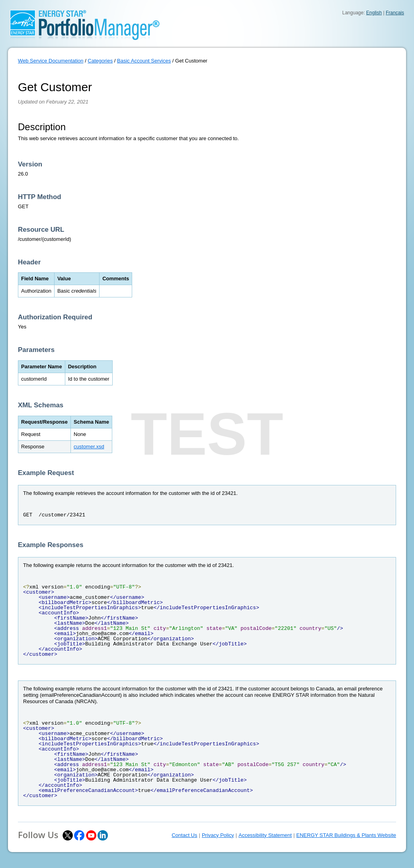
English (374, 13)
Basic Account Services (144, 61)
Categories (100, 61)
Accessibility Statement (265, 835)
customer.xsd (89, 447)
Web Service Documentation (51, 61)
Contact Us (184, 835)
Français (395, 13)
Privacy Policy (218, 835)
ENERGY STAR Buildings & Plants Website (346, 835)
